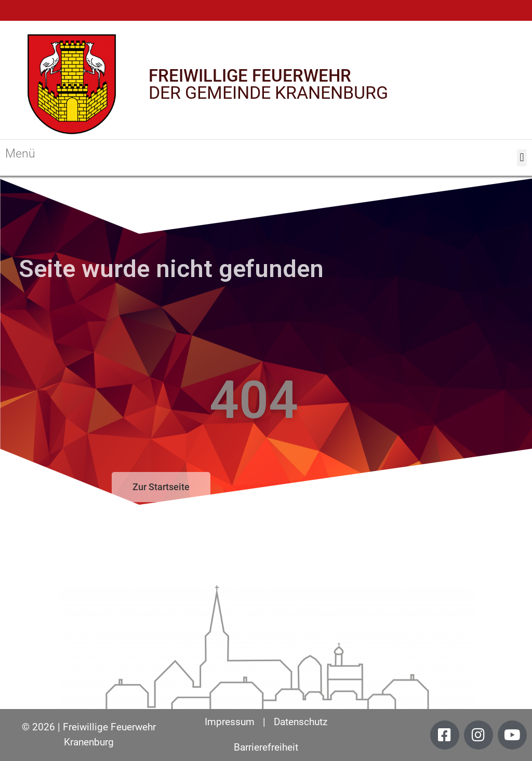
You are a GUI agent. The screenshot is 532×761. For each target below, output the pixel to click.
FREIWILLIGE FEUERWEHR (250, 76)
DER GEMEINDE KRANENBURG (268, 93)
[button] (522, 158)
